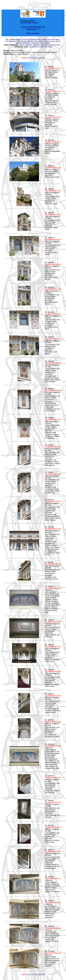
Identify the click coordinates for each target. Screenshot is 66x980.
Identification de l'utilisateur (35, 28)
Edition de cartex (46, 47)
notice (22, 45)
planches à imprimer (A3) (51, 45)
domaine (47, 43)
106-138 (42, 58)
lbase (58, 41)
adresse (31, 41)
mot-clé (40, 43)
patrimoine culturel (31, 23)
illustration (39, 41)
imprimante (34, 47)
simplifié (29, 45)
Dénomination (11, 41)
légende (19, 43)
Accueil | (25, 27)
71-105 (34, 58)
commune (26, 39)
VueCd (33, 43)
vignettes (36, 45)
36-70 (28, 58)
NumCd (26, 43)
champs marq (49, 41)
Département (36, 39)
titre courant (22, 41)
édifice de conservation (51, 39)
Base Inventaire (33, 33)
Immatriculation (15, 39)
